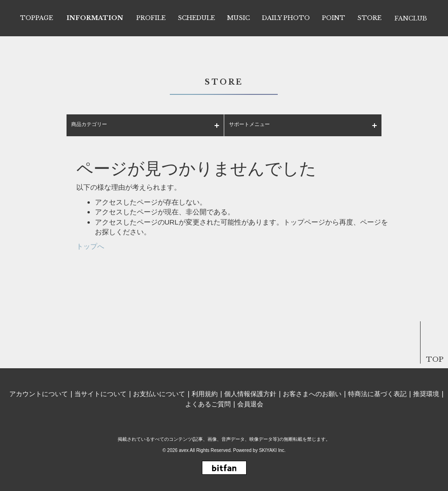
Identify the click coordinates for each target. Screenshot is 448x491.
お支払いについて (159, 394)
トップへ (90, 246)
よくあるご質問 (208, 404)
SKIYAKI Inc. (272, 450)
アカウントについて (39, 394)
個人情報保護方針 (250, 394)
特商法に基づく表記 (377, 394)
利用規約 (205, 394)
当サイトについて (100, 394)
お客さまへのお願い (312, 394)
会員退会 (250, 404)
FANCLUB (411, 18)
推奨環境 (426, 394)
